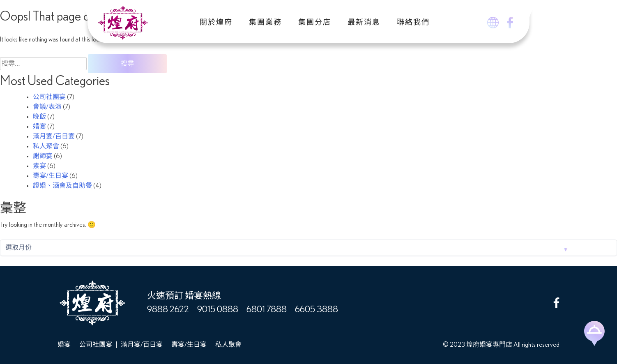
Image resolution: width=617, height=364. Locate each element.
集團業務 (265, 23)
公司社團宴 (49, 97)
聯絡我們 (413, 23)
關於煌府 (216, 23)
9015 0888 (218, 309)
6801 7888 (267, 309)
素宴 (39, 166)
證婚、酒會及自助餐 (62, 186)
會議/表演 (47, 107)
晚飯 (39, 117)
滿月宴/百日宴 (54, 136)
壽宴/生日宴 (51, 176)
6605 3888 (317, 309)
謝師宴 (43, 156)
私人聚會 (46, 146)
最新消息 (364, 23)
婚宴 (39, 127)
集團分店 (315, 23)
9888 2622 (168, 309)
